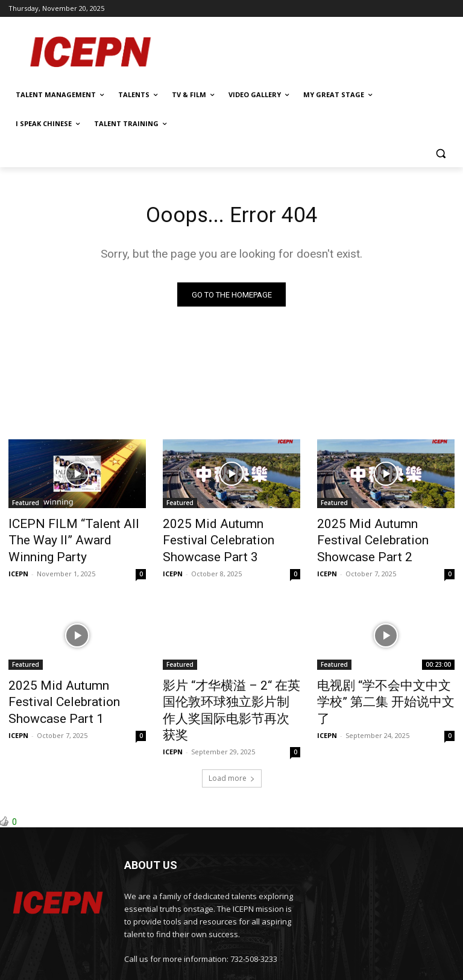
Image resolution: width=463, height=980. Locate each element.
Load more (232, 732)
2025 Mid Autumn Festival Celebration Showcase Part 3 (228, 532)
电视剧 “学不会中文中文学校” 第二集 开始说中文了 (383, 671)
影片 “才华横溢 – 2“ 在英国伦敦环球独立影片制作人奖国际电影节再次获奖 (229, 678)
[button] (440, 153)
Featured (26, 506)
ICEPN (18, 554)
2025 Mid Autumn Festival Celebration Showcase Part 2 (383, 532)
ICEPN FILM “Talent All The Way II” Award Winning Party (72, 532)
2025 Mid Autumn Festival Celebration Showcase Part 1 (74, 671)
